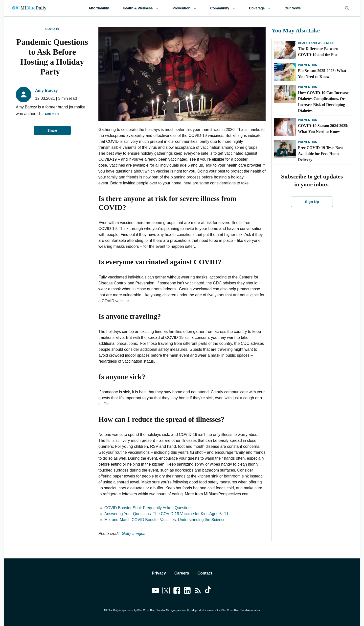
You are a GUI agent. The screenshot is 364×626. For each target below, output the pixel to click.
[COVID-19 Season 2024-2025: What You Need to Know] (285, 127)
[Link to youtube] (155, 591)
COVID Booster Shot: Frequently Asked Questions (148, 508)
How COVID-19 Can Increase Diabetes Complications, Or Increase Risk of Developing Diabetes (323, 102)
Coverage (260, 8)
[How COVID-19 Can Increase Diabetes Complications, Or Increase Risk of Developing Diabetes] (285, 94)
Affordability (99, 8)
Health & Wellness (141, 8)
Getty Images (133, 534)
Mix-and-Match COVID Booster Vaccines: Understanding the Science (165, 520)
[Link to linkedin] (187, 591)
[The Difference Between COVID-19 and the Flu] (285, 50)
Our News (293, 8)
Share (52, 131)
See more (52, 114)
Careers (182, 573)
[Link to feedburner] (198, 591)
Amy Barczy (46, 90)
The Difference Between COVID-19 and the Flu (318, 52)
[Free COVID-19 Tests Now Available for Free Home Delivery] (285, 149)
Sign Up (312, 202)
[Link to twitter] (166, 591)
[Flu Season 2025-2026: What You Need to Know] (285, 72)
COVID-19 (52, 29)
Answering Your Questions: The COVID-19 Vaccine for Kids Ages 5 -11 (166, 514)
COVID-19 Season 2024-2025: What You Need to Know (323, 129)
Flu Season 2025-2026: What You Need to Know (322, 74)
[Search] (347, 8)
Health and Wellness (316, 43)
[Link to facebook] (177, 591)
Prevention (184, 8)
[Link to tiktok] (209, 591)
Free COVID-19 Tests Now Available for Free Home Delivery (320, 154)
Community (223, 8)
